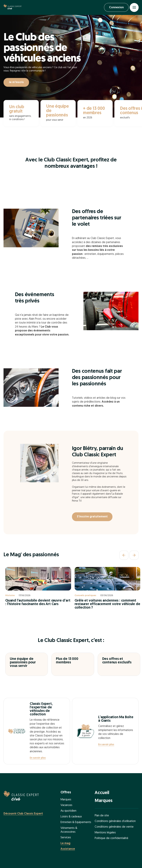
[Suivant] (134, 555)
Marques (66, 800)
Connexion (116, 8)
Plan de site (102, 816)
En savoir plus (38, 758)
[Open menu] (134, 8)
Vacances (66, 805)
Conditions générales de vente (114, 827)
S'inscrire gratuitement (93, 517)
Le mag (65, 844)
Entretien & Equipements (76, 823)
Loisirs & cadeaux (71, 817)
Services (66, 838)
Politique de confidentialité (111, 838)
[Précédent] (124, 555)
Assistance (68, 849)
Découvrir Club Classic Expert (23, 814)
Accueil (102, 793)
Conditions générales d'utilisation (115, 821)
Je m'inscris (16, 83)
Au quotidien (68, 811)
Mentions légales (105, 833)
